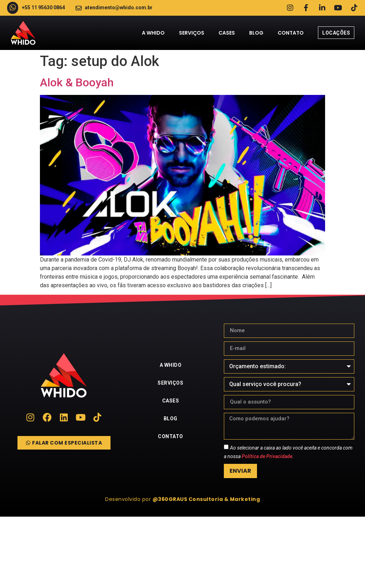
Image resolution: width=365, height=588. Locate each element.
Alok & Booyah (77, 82)
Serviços (192, 33)
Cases (227, 33)
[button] (182, 499)
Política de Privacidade (267, 456)
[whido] (182, 552)
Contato (291, 33)
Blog (256, 33)
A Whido (153, 33)
